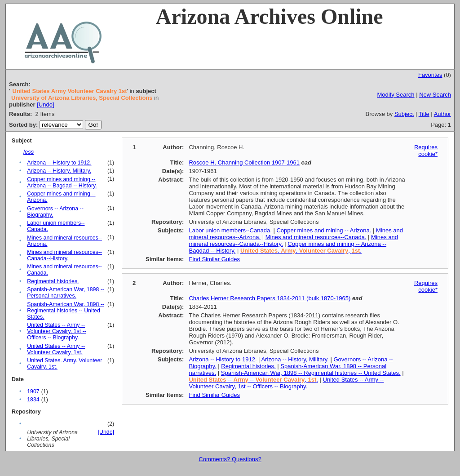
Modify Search (396, 95)
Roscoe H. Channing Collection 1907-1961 (244, 162)
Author (442, 114)
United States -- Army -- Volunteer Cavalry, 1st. (56, 349)
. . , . (301, 251)
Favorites (430, 75)
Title (424, 114)
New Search (435, 95)
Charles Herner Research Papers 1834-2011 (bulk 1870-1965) (270, 298)
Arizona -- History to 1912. (59, 163)
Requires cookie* (426, 151)
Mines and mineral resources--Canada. (316, 237)
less (29, 152)
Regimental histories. (53, 281)
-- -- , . (253, 380)
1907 (33, 391)
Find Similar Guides (214, 259)
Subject (404, 114)
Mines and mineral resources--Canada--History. (64, 255)
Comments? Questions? (230, 459)
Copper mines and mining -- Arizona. (324, 230)
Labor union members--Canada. (230, 230)
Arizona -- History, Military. (59, 171)
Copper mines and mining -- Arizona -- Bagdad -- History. (62, 182)
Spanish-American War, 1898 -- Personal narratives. (66, 293)
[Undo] (45, 105)
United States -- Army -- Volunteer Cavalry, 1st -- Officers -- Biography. (57, 331)
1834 (33, 400)
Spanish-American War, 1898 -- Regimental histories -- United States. (66, 311)
